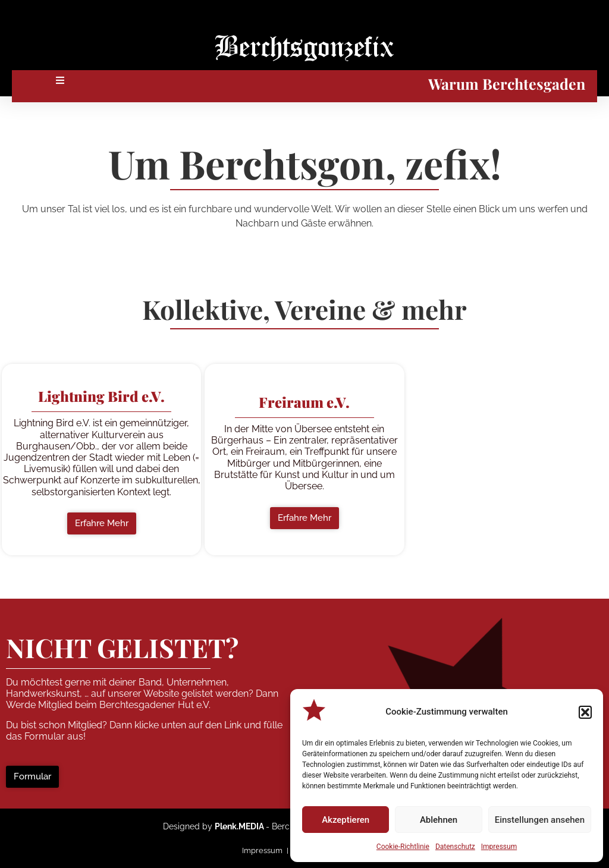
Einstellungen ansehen (540, 820)
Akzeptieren (346, 820)
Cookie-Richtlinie (403, 847)
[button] (585, 712)
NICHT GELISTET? (122, 647)
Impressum (499, 847)
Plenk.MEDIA (239, 826)
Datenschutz (455, 847)
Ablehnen (439, 820)
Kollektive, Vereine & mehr (304, 309)
